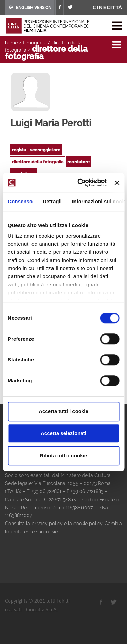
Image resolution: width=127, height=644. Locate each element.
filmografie (35, 43)
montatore (79, 162)
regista (19, 150)
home (11, 43)
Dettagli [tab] (52, 201)
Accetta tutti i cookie (63, 411)
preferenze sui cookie (34, 532)
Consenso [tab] (20, 201)
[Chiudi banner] (117, 183)
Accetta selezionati (63, 433)
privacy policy (47, 524)
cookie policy (88, 524)
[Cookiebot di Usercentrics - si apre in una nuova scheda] (80, 183)
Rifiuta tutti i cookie (63, 455)
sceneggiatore (45, 150)
